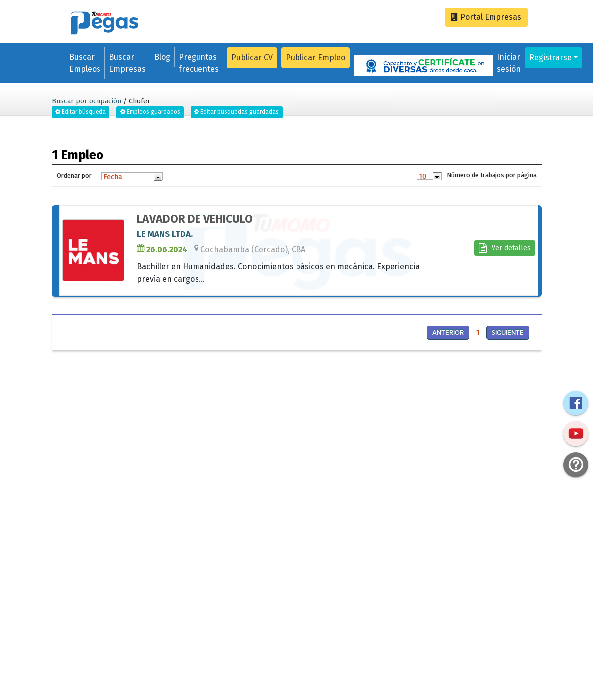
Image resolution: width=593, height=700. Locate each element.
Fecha (113, 177)
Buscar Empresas (127, 63)
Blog (162, 57)
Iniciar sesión (509, 63)
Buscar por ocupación (87, 101)
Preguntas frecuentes (199, 63)
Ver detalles (505, 248)
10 (423, 176)
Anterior (448, 333)
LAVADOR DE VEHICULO (195, 219)
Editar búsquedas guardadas (236, 112)
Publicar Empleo (315, 57)
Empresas (486, 17)
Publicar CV (252, 57)
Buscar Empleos (85, 63)
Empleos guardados (150, 112)
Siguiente (508, 333)
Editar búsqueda (81, 112)
